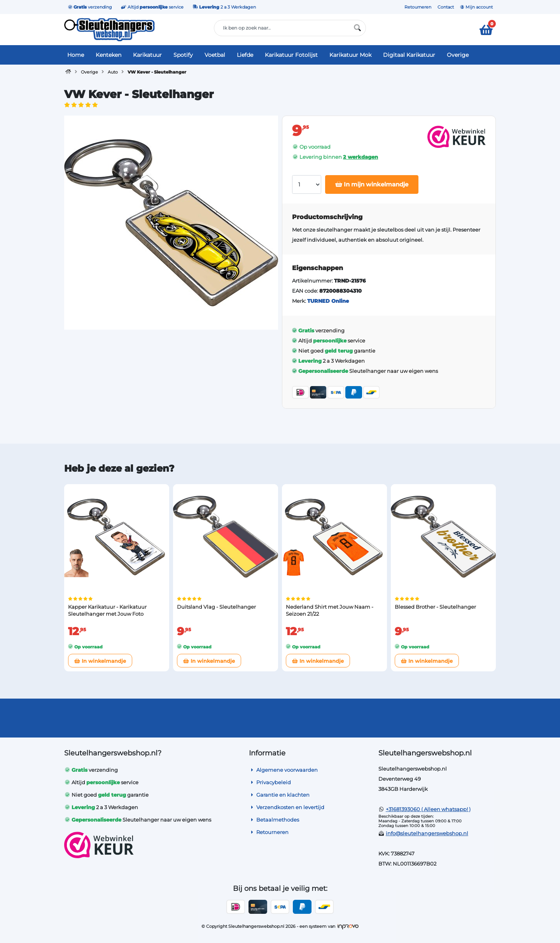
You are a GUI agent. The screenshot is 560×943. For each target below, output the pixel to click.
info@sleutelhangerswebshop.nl (427, 833)
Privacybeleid (270, 782)
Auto (113, 72)
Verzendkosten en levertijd (287, 807)
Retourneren (418, 7)
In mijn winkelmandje (372, 184)
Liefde (245, 55)
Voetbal (215, 55)
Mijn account (476, 7)
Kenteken (108, 55)
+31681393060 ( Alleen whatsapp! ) (428, 809)
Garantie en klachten (279, 795)
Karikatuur (147, 55)
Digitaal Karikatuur (409, 55)
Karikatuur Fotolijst (291, 55)
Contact (446, 7)
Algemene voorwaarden (283, 770)
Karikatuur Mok (350, 55)
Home (76, 55)
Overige (458, 55)
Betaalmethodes (274, 820)
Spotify (183, 55)
